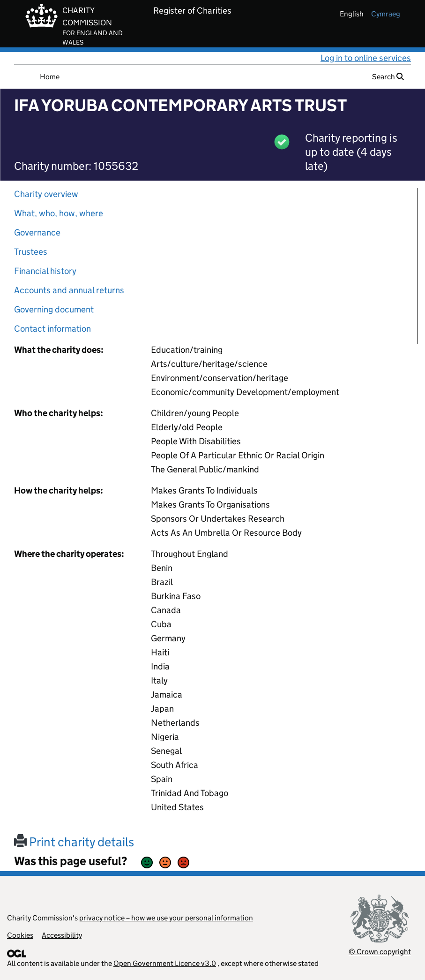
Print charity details (74, 842)
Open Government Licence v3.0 (165, 963)
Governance (37, 232)
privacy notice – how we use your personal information (166, 918)
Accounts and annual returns (69, 290)
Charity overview (46, 194)
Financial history (45, 271)
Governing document (54, 309)
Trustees (31, 252)
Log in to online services (366, 58)
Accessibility (62, 935)
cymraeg (386, 14)
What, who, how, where (59, 213)
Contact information (52, 329)
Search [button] (388, 77)
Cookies (20, 935)
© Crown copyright (380, 952)
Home (50, 77)
